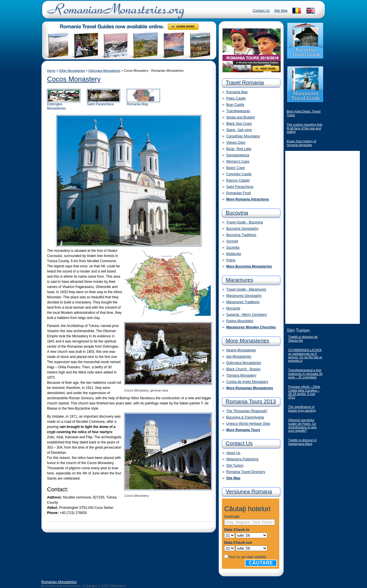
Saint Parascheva (104, 103)
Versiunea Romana (249, 491)
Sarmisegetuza (238, 155)
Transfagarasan (238, 111)
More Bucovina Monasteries (249, 266)
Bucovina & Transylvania (245, 417)
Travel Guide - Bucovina (245, 222)
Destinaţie (232, 517)
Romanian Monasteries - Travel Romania (114, 13)
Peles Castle (236, 98)
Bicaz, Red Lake (239, 149)
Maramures (239, 280)
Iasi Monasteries (239, 357)
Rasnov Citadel (238, 180)
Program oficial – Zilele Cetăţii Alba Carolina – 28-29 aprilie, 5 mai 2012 (304, 392)
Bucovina (237, 213)
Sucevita (233, 248)
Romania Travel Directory (246, 472)
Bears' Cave (236, 168)
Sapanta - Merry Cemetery (246, 315)
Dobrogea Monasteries (104, 71)
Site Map (281, 11)
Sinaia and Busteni (241, 117)
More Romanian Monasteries (250, 388)
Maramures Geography (244, 296)
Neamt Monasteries (241, 350)
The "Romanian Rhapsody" (247, 411)
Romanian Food (238, 193)
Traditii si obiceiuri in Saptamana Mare (302, 442)
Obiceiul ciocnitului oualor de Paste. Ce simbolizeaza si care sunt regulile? (302, 425)
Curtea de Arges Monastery (247, 382)
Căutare (261, 563)
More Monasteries (247, 341)
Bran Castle (235, 105)
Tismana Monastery (241, 375)
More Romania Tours (243, 430)
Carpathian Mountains (243, 136)
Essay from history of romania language (301, 143)
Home (51, 71)
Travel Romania (245, 82)
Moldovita (234, 254)
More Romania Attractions (248, 199)
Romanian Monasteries (59, 582)
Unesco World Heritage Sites (248, 424)
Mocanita (233, 308)
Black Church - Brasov (243, 369)
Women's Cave (238, 161)
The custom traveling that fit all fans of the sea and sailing (304, 128)
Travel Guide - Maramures (246, 289)
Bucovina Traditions (241, 235)
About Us (233, 453)
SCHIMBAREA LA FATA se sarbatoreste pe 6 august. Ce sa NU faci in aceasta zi (305, 355)
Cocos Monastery (74, 79)
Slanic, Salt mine (239, 130)
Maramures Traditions (243, 302)
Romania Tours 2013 (251, 401)
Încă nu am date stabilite (247, 557)
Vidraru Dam (236, 143)
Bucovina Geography (242, 229)
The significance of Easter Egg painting (302, 409)
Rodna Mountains (240, 321)
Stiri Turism (235, 466)
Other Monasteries (72, 71)
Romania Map (143, 103)
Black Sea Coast (239, 124)
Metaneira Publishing (242, 459)
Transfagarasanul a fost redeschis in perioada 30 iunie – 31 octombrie (305, 374)
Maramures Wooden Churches (251, 327)
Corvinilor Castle (239, 174)
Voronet (232, 241)
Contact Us (261, 11)
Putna (231, 260)
